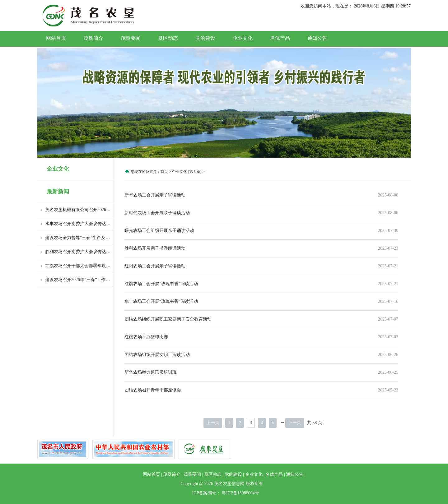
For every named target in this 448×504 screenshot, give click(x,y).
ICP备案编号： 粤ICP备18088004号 (226, 493)
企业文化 (243, 38)
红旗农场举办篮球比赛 (146, 337)
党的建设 (205, 38)
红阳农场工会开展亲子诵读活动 (155, 266)
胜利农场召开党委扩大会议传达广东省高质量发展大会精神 (102, 252)
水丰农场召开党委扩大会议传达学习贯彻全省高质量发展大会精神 (108, 224)
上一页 (213, 423)
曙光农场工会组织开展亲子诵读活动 (159, 231)
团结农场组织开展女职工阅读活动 (157, 355)
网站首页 (56, 38)
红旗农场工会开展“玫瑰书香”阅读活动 (161, 284)
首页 (164, 172)
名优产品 (280, 38)
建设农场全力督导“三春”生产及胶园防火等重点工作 (95, 238)
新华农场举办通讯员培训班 (151, 372)
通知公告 (317, 38)
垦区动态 (168, 38)
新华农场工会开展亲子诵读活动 (155, 195)
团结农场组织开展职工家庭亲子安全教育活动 (168, 319)
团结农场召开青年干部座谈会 (153, 390)
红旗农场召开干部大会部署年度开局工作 (84, 266)
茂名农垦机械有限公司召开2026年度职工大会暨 (91, 210)
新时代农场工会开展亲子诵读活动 (157, 213)
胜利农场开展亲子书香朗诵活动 (155, 248)
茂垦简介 (93, 38)
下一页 (295, 423)
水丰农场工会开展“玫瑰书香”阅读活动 (161, 301)
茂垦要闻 (131, 38)
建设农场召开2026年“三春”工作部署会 (82, 280)
